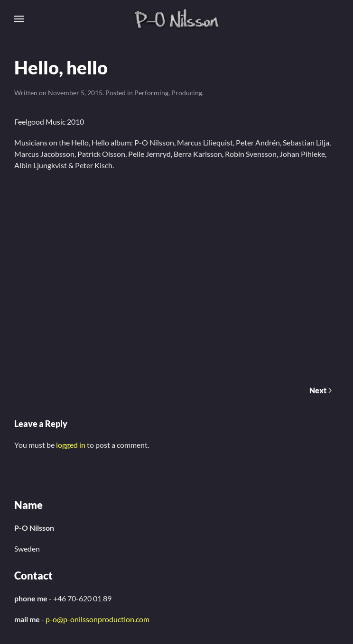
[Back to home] (177, 19)
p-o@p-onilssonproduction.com (98, 619)
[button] (19, 19)
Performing (151, 93)
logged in (71, 445)
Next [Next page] (320, 390)
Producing (187, 93)
